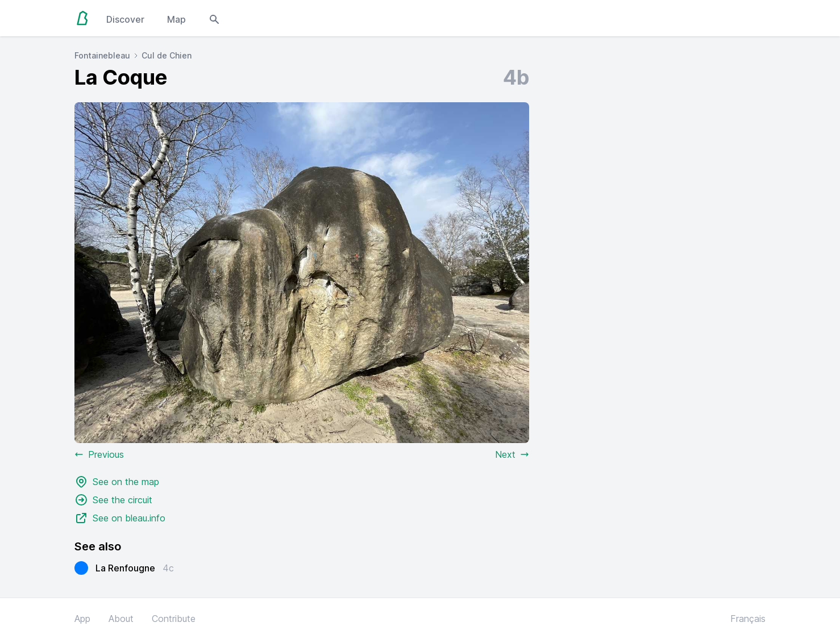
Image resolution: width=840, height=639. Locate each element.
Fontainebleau (102, 55)
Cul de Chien (167, 55)
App (82, 619)
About (121, 619)
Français (748, 619)
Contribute (174, 619)
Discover (125, 19)
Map (176, 19)
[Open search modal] (214, 18)
